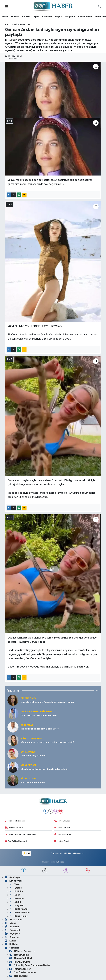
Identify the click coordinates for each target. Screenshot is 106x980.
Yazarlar (12, 927)
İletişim (11, 944)
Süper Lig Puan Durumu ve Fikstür (21, 834)
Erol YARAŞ (27, 725)
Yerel (5, 17)
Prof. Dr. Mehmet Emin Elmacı (37, 712)
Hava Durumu (62, 821)
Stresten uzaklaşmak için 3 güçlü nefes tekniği (44, 769)
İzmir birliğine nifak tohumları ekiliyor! (40, 729)
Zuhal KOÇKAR (29, 752)
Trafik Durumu (62, 828)
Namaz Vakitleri (14, 828)
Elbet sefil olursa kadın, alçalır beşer (39, 715)
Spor (36, 17)
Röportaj (12, 930)
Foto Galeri (11, 25)
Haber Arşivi (61, 841)
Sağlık (58, 17)
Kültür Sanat (85, 17)
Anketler (12, 937)
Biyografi (12, 934)
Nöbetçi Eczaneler (15, 821)
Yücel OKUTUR (28, 779)
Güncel (15, 17)
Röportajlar (18, 916)
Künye (10, 941)
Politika (26, 17)
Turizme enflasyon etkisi (33, 782)
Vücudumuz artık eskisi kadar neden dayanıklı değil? (48, 742)
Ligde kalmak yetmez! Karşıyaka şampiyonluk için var (47, 702)
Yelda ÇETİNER (29, 765)
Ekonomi (47, 17)
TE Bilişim (60, 862)
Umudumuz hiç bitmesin (33, 756)
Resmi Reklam (19, 913)
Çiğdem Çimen (29, 698)
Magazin (70, 17)
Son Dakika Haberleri (16, 841)
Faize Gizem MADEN (31, 739)
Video (10, 923)
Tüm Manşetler (63, 834)
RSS (27, 853)
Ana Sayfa (13, 877)
